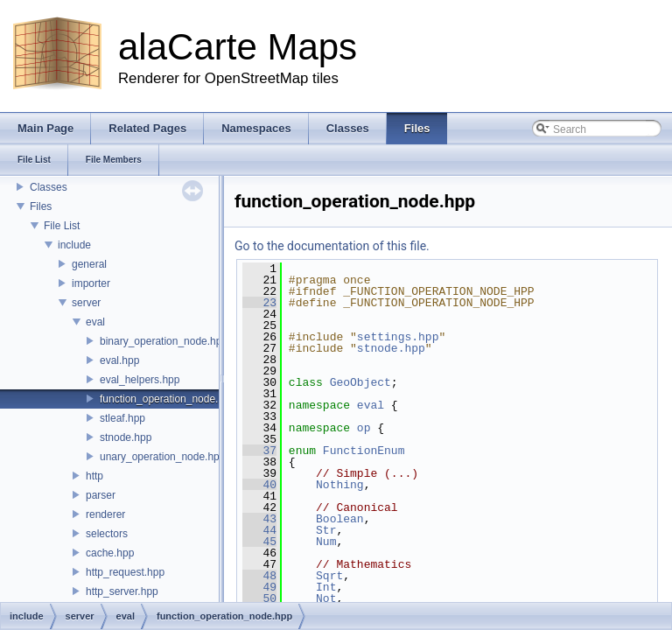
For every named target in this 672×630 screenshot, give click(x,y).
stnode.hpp (126, 437)
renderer (105, 514)
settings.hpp (398, 337)
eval (95, 322)
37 (259, 451)
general (89, 264)
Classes (49, 187)
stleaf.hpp (122, 418)
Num (326, 542)
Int (326, 587)
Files (41, 206)
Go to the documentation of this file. (332, 246)
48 (259, 576)
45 (259, 542)
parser (101, 495)
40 (259, 485)
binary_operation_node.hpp (164, 341)
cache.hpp (110, 553)
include (74, 245)
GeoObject (360, 382)
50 (259, 598)
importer (91, 283)
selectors (107, 534)
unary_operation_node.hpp (162, 457)
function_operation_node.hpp (168, 399)
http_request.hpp (125, 572)
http (94, 476)
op (364, 428)
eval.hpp (119, 360)
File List (62, 226)
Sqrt (329, 576)
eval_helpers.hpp (140, 380)
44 (259, 530)
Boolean (340, 519)
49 (259, 587)
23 (259, 303)
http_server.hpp (122, 591)
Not (326, 598)
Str (326, 530)
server (86, 303)
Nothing (340, 485)
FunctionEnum (364, 451)
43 (259, 519)
